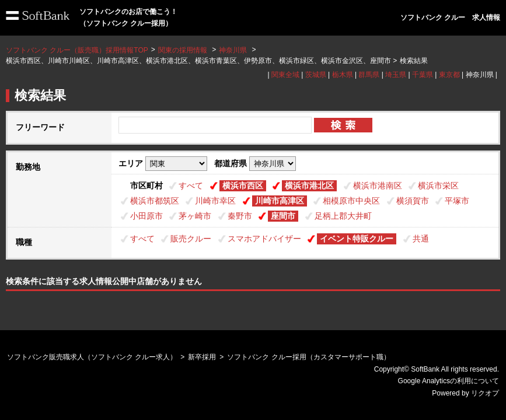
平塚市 (457, 201)
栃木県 (343, 75)
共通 (421, 239)
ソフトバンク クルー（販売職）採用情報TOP (77, 50)
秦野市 (240, 216)
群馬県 (369, 75)
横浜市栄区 (438, 185)
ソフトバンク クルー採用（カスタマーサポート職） (308, 357)
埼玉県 (396, 75)
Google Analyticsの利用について (449, 381)
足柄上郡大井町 (343, 216)
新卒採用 (202, 357)
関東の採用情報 (184, 50)
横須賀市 (413, 201)
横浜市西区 (243, 185)
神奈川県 (233, 50)
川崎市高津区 (280, 201)
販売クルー (191, 239)
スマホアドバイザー (264, 239)
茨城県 (316, 75)
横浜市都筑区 (155, 201)
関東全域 (285, 75)
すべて (191, 185)
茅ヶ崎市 (195, 216)
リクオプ (485, 393)
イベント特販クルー (357, 239)
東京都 (449, 75)
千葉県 (423, 75)
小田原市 (146, 216)
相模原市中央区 (351, 201)
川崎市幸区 (215, 201)
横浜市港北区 (309, 185)
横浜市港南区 (378, 185)
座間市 (283, 216)
